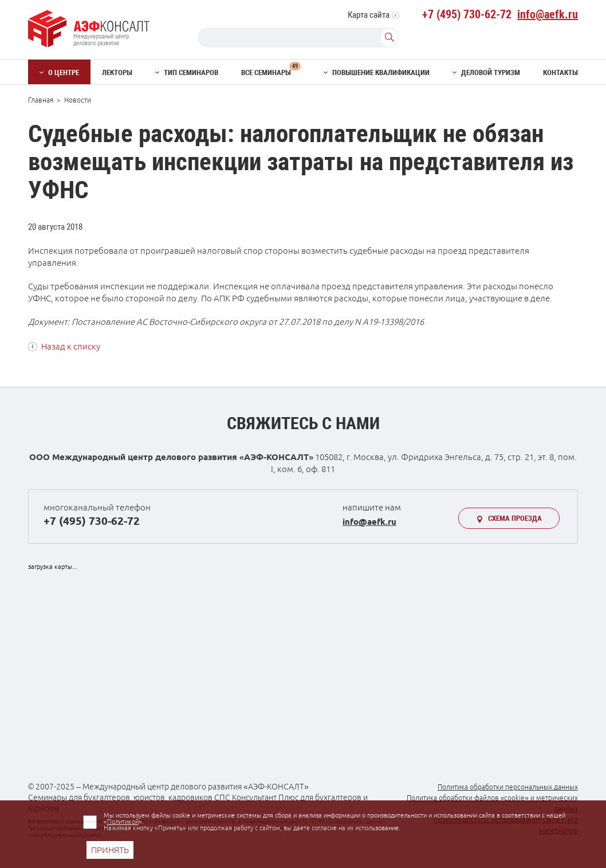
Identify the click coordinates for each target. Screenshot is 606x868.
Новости (78, 100)
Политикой (123, 822)
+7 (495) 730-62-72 (467, 14)
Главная (41, 100)
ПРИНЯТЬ (110, 850)
